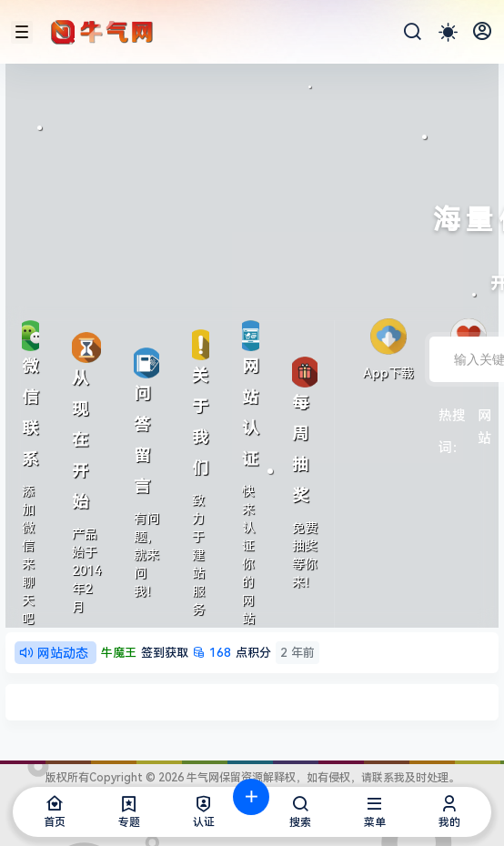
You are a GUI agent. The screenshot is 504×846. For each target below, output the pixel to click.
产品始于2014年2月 (86, 570)
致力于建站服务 (198, 555)
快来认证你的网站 (248, 555)
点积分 (210, 653)
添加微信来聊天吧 (28, 555)
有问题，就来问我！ (146, 555)
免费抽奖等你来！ (305, 555)
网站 (484, 418)
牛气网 (202, 778)
